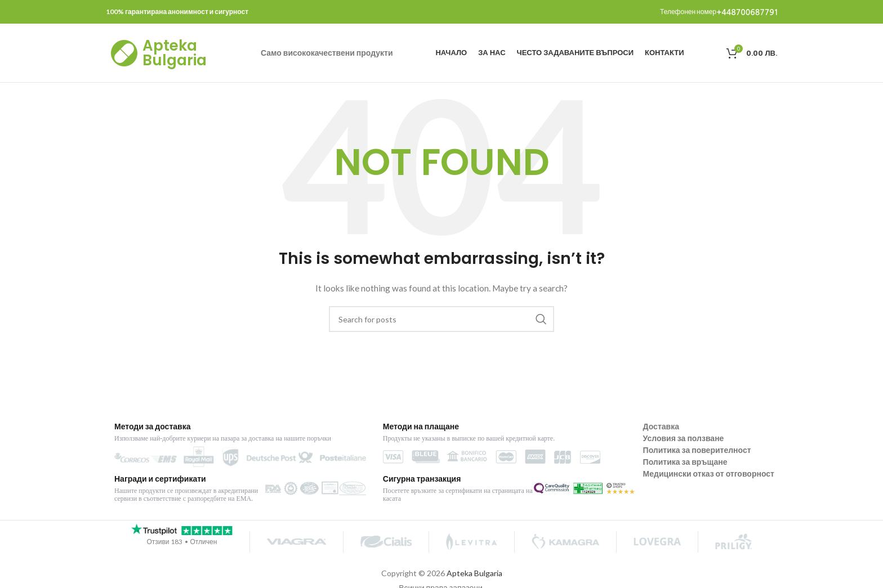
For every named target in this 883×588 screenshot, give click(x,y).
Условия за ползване (684, 438)
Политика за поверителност (697, 450)
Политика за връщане (685, 462)
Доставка (661, 426)
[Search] (441, 319)
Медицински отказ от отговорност (709, 473)
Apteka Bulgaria (175, 53)
